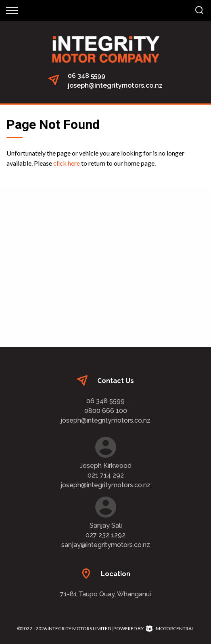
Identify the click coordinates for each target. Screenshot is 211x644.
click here (67, 163)
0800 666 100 (106, 411)
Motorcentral (170, 628)
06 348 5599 (87, 76)
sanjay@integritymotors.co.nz (106, 545)
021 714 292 (106, 475)
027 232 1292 (105, 535)
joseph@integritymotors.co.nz (115, 85)
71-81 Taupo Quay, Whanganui (105, 594)
